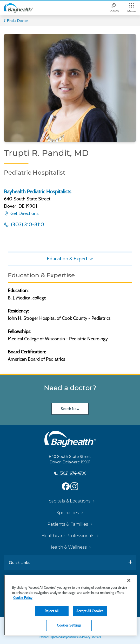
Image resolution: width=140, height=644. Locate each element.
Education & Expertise (70, 259)
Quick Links (19, 562)
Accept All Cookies (90, 611)
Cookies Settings (69, 625)
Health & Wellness (68, 547)
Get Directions (24, 213)
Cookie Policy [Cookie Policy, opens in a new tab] (23, 598)
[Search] (114, 8)
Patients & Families (68, 524)
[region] (71, 605)
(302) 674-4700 (72, 474)
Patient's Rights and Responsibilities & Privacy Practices (70, 637)
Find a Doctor (17, 21)
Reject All (52, 611)
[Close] (129, 580)
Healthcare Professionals (68, 536)
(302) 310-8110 (27, 224)
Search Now (70, 409)
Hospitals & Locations (68, 501)
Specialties (68, 513)
